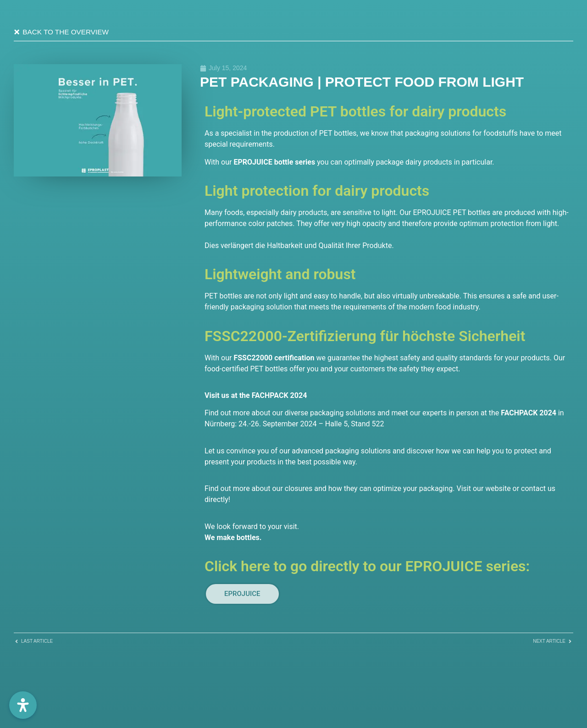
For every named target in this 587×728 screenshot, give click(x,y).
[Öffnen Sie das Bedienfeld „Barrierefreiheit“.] (23, 705)
